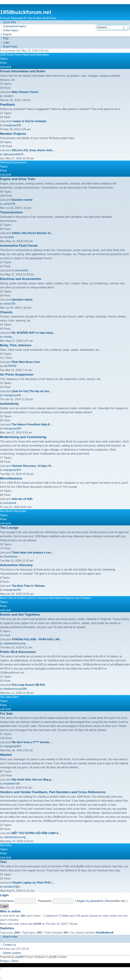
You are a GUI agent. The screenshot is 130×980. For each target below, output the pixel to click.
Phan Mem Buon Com (26, 362)
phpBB (19, 957)
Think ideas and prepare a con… (32, 553)
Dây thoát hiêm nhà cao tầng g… (33, 780)
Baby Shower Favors (25, 92)
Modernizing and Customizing (23, 437)
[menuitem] (13, 26)
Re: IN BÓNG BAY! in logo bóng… (33, 333)
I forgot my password (89, 901)
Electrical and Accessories (20, 279)
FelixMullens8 (105, 933)
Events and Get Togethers (20, 615)
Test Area (6, 845)
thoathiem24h (12, 784)
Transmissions (11, 212)
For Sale (6, 714)
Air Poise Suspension (17, 374)
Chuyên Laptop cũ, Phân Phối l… (33, 883)
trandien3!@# (12, 887)
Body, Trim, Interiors (16, 345)
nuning (8, 337)
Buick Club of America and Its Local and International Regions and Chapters (46, 598)
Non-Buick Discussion (13, 511)
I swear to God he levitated (29, 121)
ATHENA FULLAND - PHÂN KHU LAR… (37, 639)
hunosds (9, 237)
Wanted (6, 755)
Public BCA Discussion (18, 652)
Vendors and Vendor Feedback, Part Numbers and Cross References (53, 792)
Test (3, 862)
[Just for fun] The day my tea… (32, 391)
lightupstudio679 (13, 154)
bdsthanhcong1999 (15, 689)
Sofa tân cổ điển (22, 499)
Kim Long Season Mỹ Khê (28, 685)
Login (4, 895)
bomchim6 (22, 270)
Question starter (22, 200)
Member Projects (13, 134)
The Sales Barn (9, 697)
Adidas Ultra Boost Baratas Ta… (32, 233)
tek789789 (10, 366)
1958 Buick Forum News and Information (25, 55)
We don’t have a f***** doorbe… (32, 742)
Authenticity (9, 404)
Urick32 (8, 96)
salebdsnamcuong (15, 643)
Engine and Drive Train (18, 179)
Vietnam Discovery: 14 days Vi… (33, 466)
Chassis (6, 312)
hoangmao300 (12, 125)
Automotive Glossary (16, 565)
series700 (9, 204)
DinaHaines (11, 557)
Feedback (8, 104)
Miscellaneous (11, 478)
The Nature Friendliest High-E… (32, 424)
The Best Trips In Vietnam (28, 586)
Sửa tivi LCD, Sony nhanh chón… (33, 150)
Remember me (117, 901)
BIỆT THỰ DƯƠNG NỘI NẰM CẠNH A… (36, 833)
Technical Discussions (13, 162)
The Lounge (9, 528)
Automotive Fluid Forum (19, 246)
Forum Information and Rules (23, 71)
